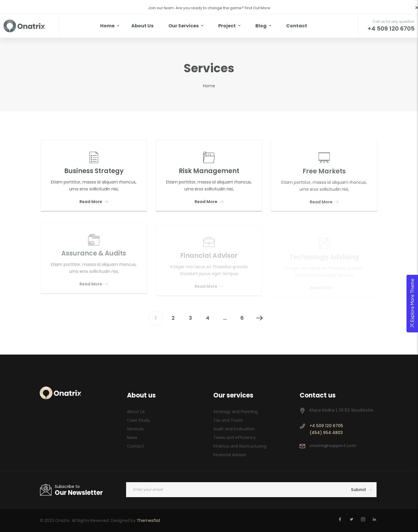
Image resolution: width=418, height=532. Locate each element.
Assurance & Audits (94, 256)
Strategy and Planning (235, 412)
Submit (361, 490)
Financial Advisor (209, 257)
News (132, 438)
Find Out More (257, 8)
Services (135, 429)
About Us (142, 26)
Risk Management (209, 171)
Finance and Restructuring (240, 446)
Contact (297, 26)
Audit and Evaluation (234, 429)
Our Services (184, 26)
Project (227, 26)
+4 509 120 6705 (326, 426)
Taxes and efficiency (234, 438)
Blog (261, 26)
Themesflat (149, 520)
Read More (94, 202)
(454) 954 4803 (326, 433)
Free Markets (324, 173)
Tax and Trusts (228, 420)
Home (107, 26)
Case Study (138, 420)
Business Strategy (94, 171)
